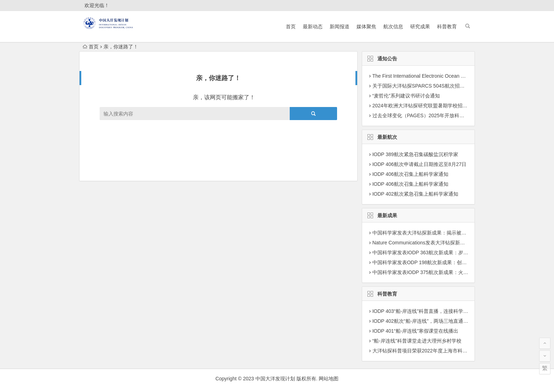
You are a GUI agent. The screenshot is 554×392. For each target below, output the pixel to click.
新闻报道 (340, 26)
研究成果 (420, 26)
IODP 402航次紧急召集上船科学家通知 (415, 194)
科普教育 (447, 26)
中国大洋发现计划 (275, 379)
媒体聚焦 (366, 26)
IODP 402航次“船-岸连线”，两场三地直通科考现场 (428, 321)
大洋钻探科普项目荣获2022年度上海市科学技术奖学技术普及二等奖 (447, 351)
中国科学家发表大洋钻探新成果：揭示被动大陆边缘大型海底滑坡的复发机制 (456, 233)
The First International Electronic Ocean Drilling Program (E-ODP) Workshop (456, 76)
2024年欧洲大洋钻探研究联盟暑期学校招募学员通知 (430, 106)
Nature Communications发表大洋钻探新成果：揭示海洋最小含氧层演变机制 (456, 243)
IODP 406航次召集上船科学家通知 (410, 174)
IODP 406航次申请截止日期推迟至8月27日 (420, 164)
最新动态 (313, 26)
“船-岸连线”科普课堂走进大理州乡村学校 (417, 341)
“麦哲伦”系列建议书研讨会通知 (406, 96)
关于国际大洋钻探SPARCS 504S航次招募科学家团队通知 (436, 86)
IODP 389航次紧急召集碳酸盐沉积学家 (415, 154)
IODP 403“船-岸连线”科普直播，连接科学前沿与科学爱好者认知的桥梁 (450, 311)
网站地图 (329, 379)
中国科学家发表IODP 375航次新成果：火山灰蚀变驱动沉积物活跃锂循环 (452, 272)
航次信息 (393, 26)
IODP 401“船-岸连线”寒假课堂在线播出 (415, 331)
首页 (291, 26)
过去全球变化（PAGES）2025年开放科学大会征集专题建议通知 (443, 115)
